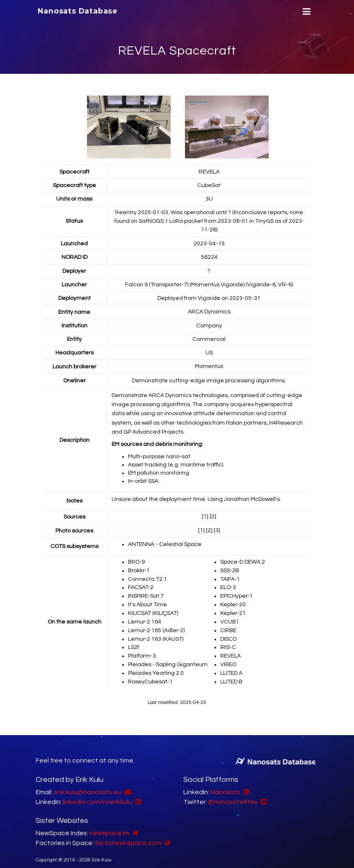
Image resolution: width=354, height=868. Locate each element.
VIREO (228, 657)
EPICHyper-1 (237, 592)
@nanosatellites (233, 794)
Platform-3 (142, 649)
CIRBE (229, 624)
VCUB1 (230, 616)
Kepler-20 (233, 600)
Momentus (209, 364)
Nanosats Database (78, 11)
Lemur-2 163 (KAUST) (156, 633)
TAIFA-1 (230, 575)
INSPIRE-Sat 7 (146, 592)
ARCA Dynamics (209, 310)
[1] (205, 514)
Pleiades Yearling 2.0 (156, 665)
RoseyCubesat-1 (151, 674)
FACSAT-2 (141, 583)
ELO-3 (228, 583)
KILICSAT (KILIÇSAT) (153, 608)
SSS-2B (230, 567)
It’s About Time (147, 600)
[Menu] (306, 12)
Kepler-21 (233, 608)
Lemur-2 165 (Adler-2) (157, 624)
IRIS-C (228, 641)
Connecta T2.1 (147, 575)
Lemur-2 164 (145, 616)
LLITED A (231, 665)
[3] (217, 528)
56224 (209, 256)
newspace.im (109, 825)
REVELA (231, 649)
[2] (213, 514)
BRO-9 (137, 559)
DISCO (228, 633)
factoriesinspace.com (128, 835)
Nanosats (225, 784)
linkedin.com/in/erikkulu (97, 794)
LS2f (134, 641)
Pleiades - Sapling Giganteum (168, 657)
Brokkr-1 (139, 567)
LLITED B (232, 674)
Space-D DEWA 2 (243, 559)
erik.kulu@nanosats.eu (88, 784)
